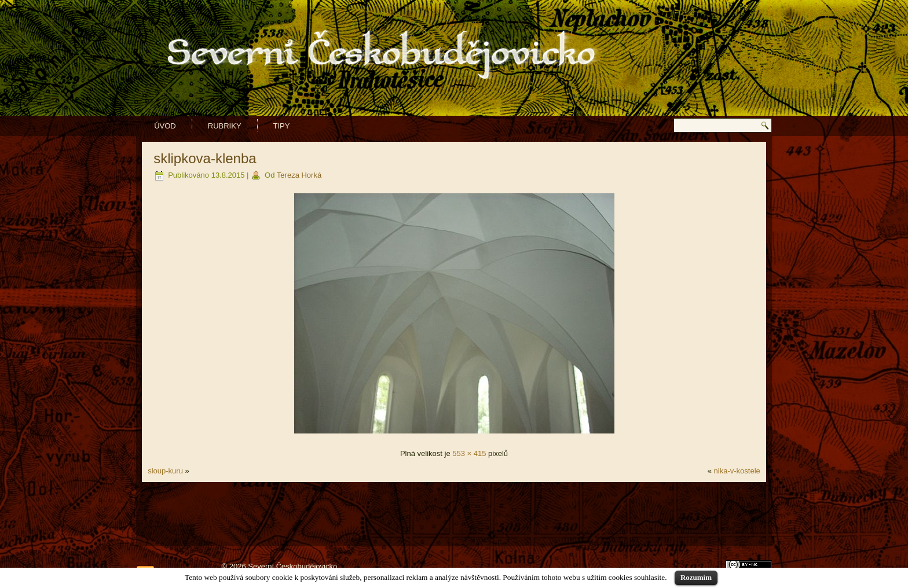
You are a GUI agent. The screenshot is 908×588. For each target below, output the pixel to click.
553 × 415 (469, 453)
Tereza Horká (299, 175)
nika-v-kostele (737, 471)
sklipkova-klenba (205, 158)
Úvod (165, 126)
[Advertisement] (454, 514)
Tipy (282, 126)
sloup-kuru (165, 471)
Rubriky (225, 126)
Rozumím (696, 577)
